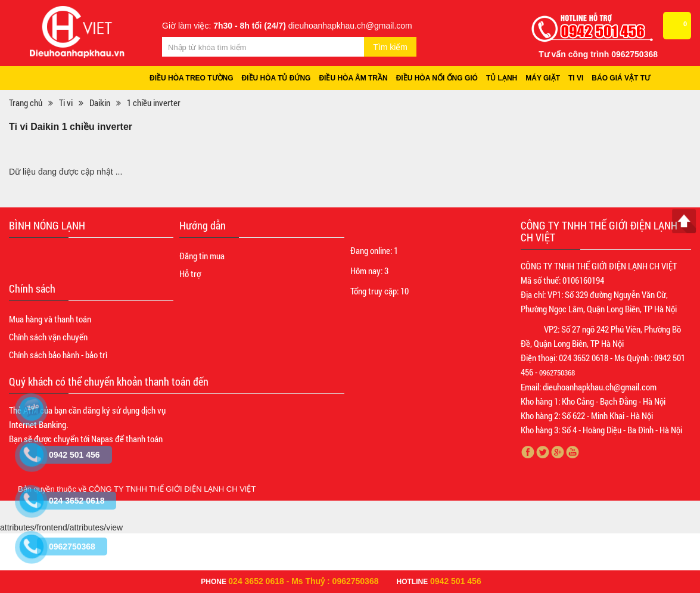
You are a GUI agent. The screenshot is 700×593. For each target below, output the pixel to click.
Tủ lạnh (505, 79)
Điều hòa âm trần (355, 79)
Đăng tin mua (202, 256)
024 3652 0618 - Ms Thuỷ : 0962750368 (303, 581)
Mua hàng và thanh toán (50, 319)
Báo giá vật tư (626, 79)
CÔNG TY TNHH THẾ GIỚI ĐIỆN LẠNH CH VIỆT (172, 490)
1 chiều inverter (154, 103)
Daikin (100, 103)
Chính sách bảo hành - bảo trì (58, 355)
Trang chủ (26, 103)
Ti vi (580, 79)
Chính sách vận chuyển (48, 337)
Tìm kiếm (390, 47)
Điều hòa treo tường (192, 79)
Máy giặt (546, 79)
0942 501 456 (456, 581)
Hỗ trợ (190, 274)
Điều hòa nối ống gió (440, 79)
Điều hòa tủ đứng (277, 79)
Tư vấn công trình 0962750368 (598, 54)
